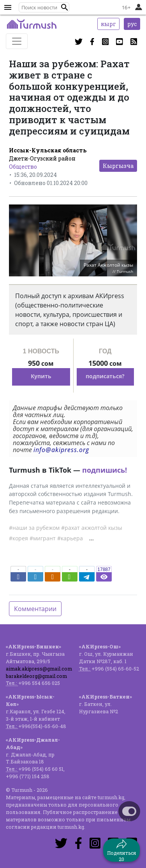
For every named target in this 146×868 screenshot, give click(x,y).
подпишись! (105, 470)
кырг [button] (108, 24)
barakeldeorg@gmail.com (36, 676)
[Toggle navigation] (17, 41)
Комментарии (35, 609)
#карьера (70, 538)
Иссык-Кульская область (48, 150)
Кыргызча (118, 166)
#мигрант (43, 538)
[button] (65, 7)
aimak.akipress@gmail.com (39, 669)
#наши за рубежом (34, 528)
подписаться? (105, 376)
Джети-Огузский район (42, 158)
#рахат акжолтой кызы (92, 528)
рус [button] (132, 24)
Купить (41, 376)
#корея (18, 538)
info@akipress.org (61, 450)
